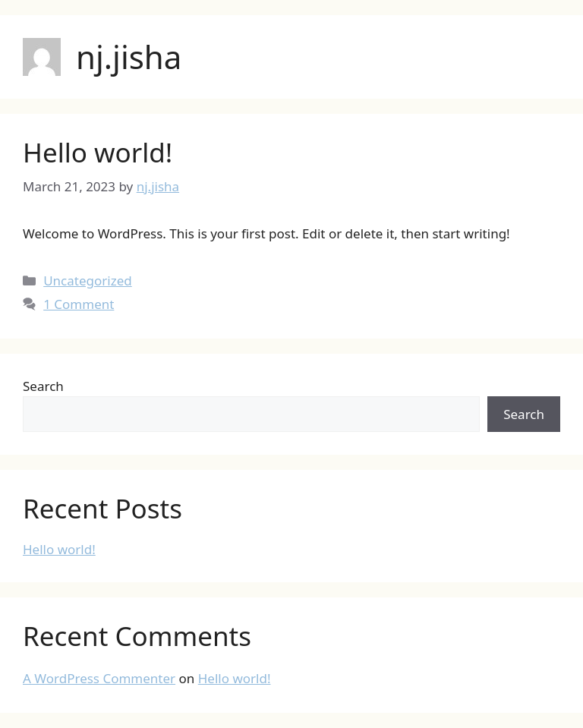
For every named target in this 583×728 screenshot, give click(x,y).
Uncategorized (88, 280)
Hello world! (98, 152)
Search (43, 386)
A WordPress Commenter (99, 678)
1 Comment (79, 304)
